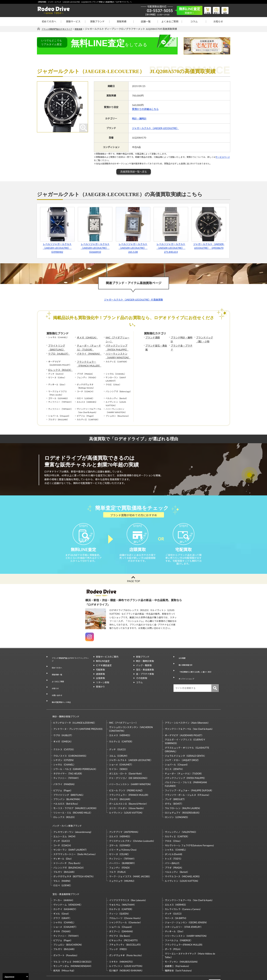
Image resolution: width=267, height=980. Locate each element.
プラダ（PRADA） (174, 851)
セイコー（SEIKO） (119, 755)
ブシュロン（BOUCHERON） (68, 925)
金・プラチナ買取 (145, 680)
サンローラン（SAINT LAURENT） (71, 833)
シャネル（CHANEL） (65, 751)
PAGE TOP (133, 587)
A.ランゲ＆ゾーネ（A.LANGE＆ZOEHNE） (75, 709)
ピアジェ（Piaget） (63, 776)
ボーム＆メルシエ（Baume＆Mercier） (129, 790)
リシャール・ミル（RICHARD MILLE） (73, 799)
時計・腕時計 (139, 119)
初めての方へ (49, 21)
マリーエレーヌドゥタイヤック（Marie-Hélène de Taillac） (190, 935)
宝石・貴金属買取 (145, 676)
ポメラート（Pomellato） (66, 935)
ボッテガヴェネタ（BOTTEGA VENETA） (74, 859)
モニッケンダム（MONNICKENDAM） (73, 946)
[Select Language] (16, 977)
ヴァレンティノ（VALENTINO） (181, 815)
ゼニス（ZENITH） (174, 755)
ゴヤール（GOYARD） (120, 828)
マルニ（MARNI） (63, 864)
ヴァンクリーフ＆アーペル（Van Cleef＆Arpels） (189, 715)
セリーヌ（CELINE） (120, 837)
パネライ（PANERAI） (87, 351)
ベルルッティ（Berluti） (177, 855)
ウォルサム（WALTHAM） (123, 885)
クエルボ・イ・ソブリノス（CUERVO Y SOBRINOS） (185, 728)
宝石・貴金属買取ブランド (64, 875)
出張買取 (100, 684)
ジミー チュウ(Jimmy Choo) (123, 833)
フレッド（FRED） (119, 929)
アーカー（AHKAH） (64, 880)
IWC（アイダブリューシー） (117, 339)
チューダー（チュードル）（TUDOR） (89, 346)
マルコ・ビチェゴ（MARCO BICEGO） (73, 941)
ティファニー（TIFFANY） (67, 764)
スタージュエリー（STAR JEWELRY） (184, 907)
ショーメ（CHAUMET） (121, 751)
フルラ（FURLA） (118, 855)
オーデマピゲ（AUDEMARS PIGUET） (184, 721)
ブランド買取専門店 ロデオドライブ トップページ (70, 665)
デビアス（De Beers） (120, 916)
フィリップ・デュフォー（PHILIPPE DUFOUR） (189, 776)
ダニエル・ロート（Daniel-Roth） (126, 760)
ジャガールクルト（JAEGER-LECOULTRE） (155, 128)
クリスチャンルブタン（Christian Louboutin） (132, 824)
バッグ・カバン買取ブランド (66, 810)
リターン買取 (103, 689)
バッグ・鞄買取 (144, 671)
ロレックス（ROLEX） (59, 365)
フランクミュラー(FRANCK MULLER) (183, 925)
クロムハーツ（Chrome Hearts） (126, 898)
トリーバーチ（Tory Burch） (68, 846)
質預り (214, 10)
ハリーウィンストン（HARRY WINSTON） (116, 353)
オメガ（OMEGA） (86, 337)
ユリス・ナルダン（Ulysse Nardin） (127, 794)
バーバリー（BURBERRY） (123, 846)
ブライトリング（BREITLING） (55, 346)
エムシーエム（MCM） (65, 819)
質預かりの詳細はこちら (145, 109)
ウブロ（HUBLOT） (57, 351)
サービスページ (223, 157)
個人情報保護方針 (185, 667)
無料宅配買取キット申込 (61, 692)
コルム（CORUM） (119, 742)
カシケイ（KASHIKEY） (65, 889)
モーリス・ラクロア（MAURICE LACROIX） (76, 794)
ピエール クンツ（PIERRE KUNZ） (127, 776)
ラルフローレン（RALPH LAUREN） (183, 794)
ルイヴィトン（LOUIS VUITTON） (126, 799)
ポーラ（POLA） (173, 929)
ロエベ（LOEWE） (63, 868)
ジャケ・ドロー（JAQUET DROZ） (182, 746)
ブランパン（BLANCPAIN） (67, 785)
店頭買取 (100, 680)
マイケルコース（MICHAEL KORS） (183, 859)
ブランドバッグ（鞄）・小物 (207, 339)
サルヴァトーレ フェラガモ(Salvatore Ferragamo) (189, 828)
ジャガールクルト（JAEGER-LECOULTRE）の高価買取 (133, 300)
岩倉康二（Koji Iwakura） (178, 946)
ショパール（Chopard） (177, 751)
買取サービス (73, 21)
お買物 (203, 10)
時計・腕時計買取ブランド (64, 704)
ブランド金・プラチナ (181, 345)
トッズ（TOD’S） (174, 842)
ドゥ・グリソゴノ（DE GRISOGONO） (129, 764)
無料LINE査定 (103, 667)
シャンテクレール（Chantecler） (126, 902)
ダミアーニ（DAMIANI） (122, 911)
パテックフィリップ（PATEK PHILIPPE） (115, 346)
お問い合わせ (56, 688)
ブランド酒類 (152, 337)
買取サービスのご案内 (107, 663)
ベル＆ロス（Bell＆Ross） (66, 790)
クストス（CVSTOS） (64, 736)
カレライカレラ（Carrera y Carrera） (183, 889)
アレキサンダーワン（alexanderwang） (73, 815)
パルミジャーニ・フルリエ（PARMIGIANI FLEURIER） (186, 770)
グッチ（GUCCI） (118, 736)
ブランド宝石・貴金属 (156, 345)
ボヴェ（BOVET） (174, 790)
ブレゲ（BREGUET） (175, 785)
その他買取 (142, 684)
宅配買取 (100, 676)
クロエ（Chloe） (173, 824)
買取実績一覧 (56, 675)
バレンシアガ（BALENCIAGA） (69, 851)
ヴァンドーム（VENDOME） (68, 885)
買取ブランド (97, 21)
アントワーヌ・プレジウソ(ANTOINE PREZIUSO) (78, 715)
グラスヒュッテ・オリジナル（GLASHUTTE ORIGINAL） (187, 736)
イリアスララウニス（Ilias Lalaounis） (128, 880)
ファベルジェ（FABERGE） (179, 920)
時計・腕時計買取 (145, 667)
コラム (194, 21)
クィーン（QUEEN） (120, 893)
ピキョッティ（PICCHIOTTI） (124, 920)
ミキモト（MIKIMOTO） (122, 941)
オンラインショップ (186, 676)
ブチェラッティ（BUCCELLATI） (126, 925)
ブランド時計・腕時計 (181, 337)
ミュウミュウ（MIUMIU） (122, 864)
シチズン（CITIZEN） (64, 746)
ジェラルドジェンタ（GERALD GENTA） (185, 742)
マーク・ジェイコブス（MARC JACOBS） (130, 859)
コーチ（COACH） (63, 828)
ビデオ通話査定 (104, 671)
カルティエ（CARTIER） (121, 728)
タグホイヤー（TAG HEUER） (68, 760)
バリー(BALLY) (172, 846)
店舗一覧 (146, 21)
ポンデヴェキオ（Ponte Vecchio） (126, 935)
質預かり (100, 693)
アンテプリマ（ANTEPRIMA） (124, 815)
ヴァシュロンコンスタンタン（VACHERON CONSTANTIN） (131, 715)
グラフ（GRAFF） (62, 898)
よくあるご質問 (170, 21)
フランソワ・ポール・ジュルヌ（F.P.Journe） (188, 781)
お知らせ (218, 21)
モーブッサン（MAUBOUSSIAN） (182, 941)
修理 (224, 10)
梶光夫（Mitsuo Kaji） (65, 950)
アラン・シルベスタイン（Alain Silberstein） (187, 709)
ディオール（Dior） (63, 842)
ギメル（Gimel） (62, 893)
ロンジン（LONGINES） (177, 803)
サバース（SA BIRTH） (176, 898)
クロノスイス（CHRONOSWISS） (71, 742)
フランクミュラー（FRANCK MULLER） (87, 360)
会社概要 (180, 663)
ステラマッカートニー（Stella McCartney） (75, 837)
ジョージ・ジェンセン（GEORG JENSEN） (186, 902)
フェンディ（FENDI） (120, 851)
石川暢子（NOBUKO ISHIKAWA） (126, 950)
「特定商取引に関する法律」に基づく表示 (197, 671)
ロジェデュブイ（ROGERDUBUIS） (183, 799)
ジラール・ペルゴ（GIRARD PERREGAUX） (75, 755)
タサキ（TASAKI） (63, 911)
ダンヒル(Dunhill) (173, 837)
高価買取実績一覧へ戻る (134, 172)
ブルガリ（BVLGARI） (120, 785)
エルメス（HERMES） (120, 721)
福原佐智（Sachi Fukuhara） (179, 950)
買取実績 (122, 21)
